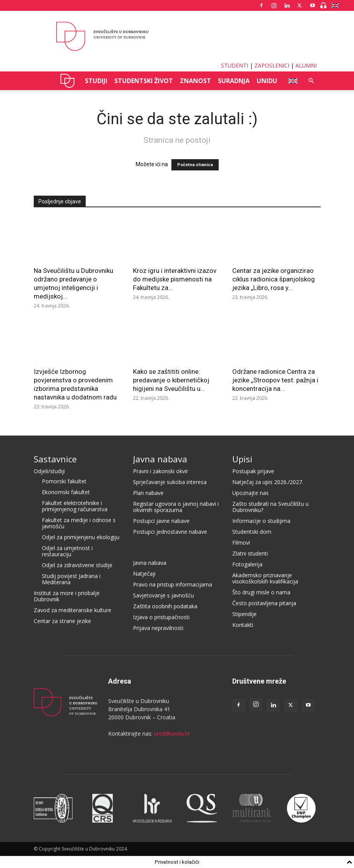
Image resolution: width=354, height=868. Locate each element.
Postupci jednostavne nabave (170, 532)
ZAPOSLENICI (272, 65)
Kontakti (243, 625)
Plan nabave (148, 493)
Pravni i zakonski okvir (161, 471)
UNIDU (68, 81)
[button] (311, 81)
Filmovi (241, 542)
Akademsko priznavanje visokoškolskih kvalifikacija (265, 578)
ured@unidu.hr (172, 733)
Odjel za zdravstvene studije (77, 565)
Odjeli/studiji (49, 471)
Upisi (242, 459)
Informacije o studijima (261, 521)
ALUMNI (306, 65)
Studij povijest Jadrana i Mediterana (71, 579)
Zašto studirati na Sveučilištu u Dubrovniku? (270, 507)
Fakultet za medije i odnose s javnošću (79, 523)
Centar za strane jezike (62, 621)
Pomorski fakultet (64, 481)
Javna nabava (160, 459)
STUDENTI (235, 65)
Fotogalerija (247, 564)
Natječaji (144, 574)
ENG (291, 81)
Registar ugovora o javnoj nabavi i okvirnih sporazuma (176, 507)
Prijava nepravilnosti (158, 628)
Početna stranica (195, 165)
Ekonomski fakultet (66, 492)
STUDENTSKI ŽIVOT (144, 81)
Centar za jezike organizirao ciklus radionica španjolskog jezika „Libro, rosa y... (274, 279)
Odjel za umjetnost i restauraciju (67, 551)
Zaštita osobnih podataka (165, 606)
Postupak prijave (253, 471)
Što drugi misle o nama (261, 592)
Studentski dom (252, 532)
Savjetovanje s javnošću (163, 595)
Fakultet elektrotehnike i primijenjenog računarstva (75, 506)
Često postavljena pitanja (264, 603)
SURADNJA (234, 81)
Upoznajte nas (250, 493)
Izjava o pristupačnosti (161, 617)
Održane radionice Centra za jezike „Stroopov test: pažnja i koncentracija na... (275, 380)
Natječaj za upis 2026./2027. (268, 482)
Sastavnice (55, 459)
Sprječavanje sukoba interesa (170, 482)
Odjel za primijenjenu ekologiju (81, 537)
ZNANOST (195, 81)
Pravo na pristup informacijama (173, 584)
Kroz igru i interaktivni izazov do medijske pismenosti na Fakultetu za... (175, 279)
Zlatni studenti (250, 553)
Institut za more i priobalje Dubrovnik (67, 596)
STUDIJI (96, 81)
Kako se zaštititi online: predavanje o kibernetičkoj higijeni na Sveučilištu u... (171, 380)
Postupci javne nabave (161, 521)
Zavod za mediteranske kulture (73, 610)
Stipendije (244, 614)
